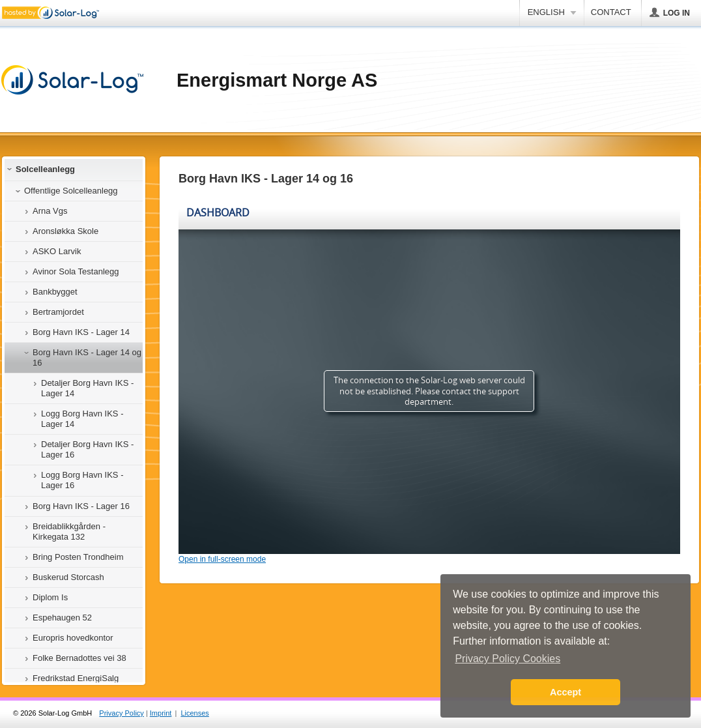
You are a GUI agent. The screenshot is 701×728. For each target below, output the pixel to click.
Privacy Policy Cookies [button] (508, 659)
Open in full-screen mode (222, 559)
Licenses (194, 713)
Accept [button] (565, 692)
